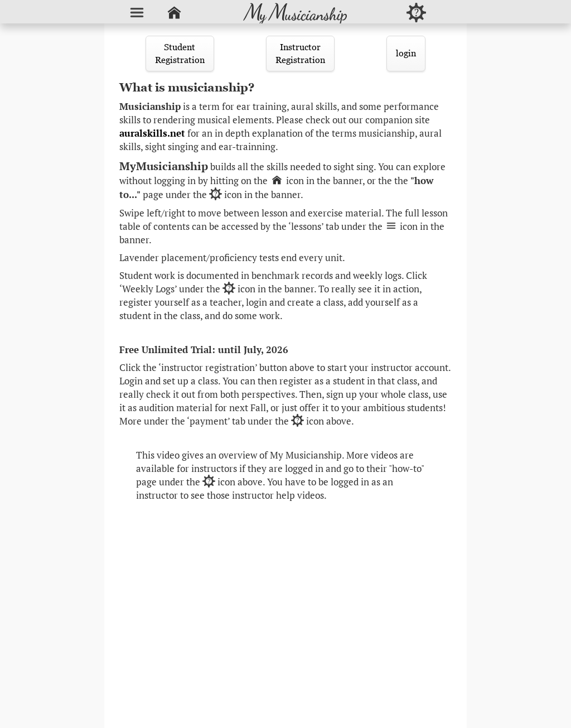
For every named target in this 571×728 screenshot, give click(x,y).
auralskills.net (152, 133)
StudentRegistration (180, 53)
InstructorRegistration (300, 53)
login (406, 53)
